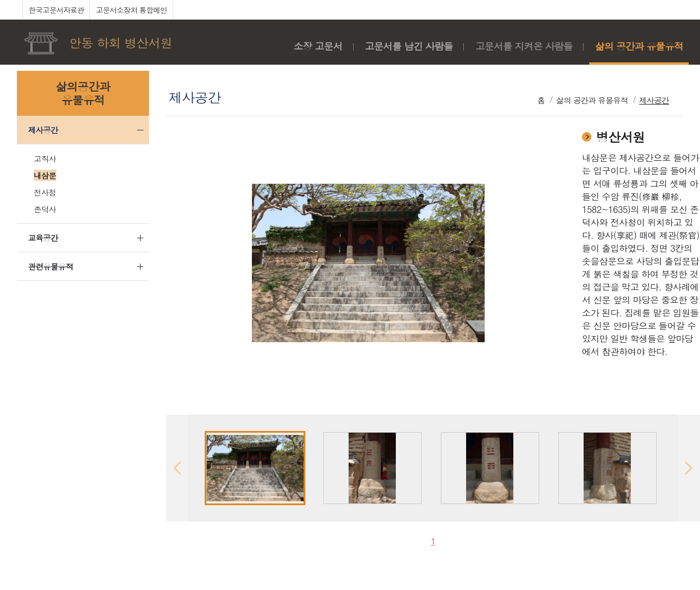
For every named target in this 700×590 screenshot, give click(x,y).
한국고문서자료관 (56, 10)
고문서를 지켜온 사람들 (524, 46)
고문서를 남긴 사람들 (409, 46)
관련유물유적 (51, 266)
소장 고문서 (318, 46)
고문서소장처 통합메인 (131, 10)
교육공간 (43, 238)
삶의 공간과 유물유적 (639, 46)
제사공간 (43, 130)
